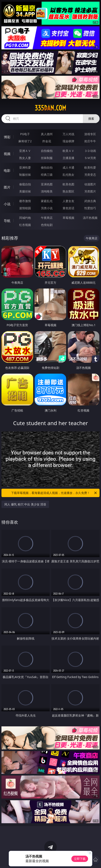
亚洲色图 (47, 184)
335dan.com (50, 108)
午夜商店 (47, 218)
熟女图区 (68, 191)
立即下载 (80, 859)
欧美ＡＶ (68, 151)
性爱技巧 (90, 208)
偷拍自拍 (47, 167)
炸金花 (47, 141)
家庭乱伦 (47, 201)
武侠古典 (90, 201)
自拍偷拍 (47, 151)
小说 (7, 204)
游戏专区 (90, 134)
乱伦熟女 (68, 175)
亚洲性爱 (25, 167)
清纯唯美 (47, 191)
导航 (7, 221)
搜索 (91, 119)
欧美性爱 (90, 167)
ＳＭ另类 (90, 158)
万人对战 (68, 134)
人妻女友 (68, 201)
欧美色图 (68, 184)
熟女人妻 (25, 158)
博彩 (7, 137)
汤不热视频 (90, 218)
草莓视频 (68, 218)
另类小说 (47, 208)
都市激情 (25, 201)
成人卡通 (68, 167)
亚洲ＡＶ (25, 151)
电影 (7, 171)
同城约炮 (25, 218)
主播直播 (68, 158)
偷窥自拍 (25, 184)
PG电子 (25, 134)
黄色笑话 (68, 208)
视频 (7, 154)
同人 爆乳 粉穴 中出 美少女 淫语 (25, 504)
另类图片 (90, 191)
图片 (7, 187)
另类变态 (90, 175)
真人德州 (47, 134)
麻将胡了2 (25, 141)
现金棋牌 (68, 141)
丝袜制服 (47, 158)
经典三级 (47, 175)
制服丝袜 (25, 175)
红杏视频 (25, 225)
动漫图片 (90, 184)
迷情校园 (25, 208)
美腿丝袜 (25, 191)
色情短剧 (47, 225)
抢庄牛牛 (90, 141)
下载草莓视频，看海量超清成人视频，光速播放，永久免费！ (54, 493)
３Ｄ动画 (90, 151)
